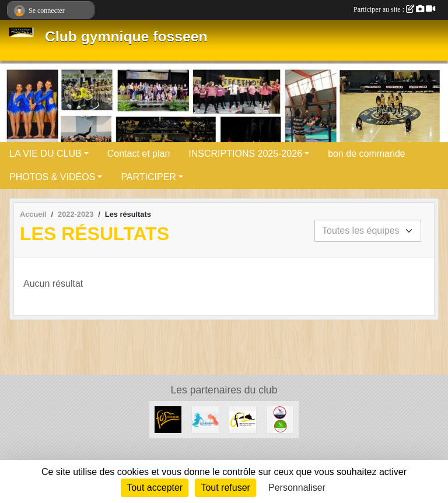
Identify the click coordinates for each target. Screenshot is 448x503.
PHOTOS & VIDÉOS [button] (52, 177)
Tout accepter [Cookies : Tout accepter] (155, 488)
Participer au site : (394, 9)
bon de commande (367, 154)
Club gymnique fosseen (126, 36)
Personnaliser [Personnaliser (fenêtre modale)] (297, 488)
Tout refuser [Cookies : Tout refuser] (225, 488)
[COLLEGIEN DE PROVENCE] (205, 419)
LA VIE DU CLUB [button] (45, 154)
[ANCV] (280, 419)
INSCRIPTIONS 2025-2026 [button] (245, 154)
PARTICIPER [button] (148, 177)
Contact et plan (139, 154)
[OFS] (243, 419)
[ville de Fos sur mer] (168, 419)
